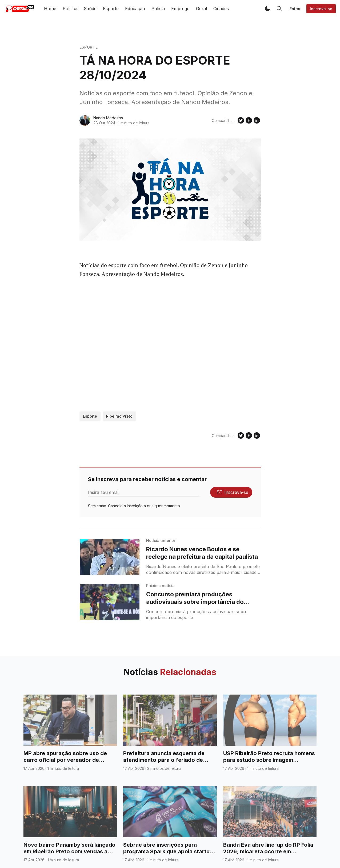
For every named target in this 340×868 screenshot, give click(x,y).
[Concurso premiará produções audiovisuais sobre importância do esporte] (110, 602)
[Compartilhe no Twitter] (241, 120)
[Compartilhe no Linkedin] (257, 120)
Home (50, 9)
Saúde (90, 9)
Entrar (295, 9)
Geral (201, 9)
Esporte (111, 9)
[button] (267, 9)
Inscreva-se (321, 9)
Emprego (180, 9)
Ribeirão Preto (119, 416)
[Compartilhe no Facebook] (249, 120)
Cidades (221, 9)
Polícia (158, 9)
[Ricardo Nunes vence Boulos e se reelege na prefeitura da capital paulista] (110, 557)
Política (70, 9)
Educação (135, 9)
